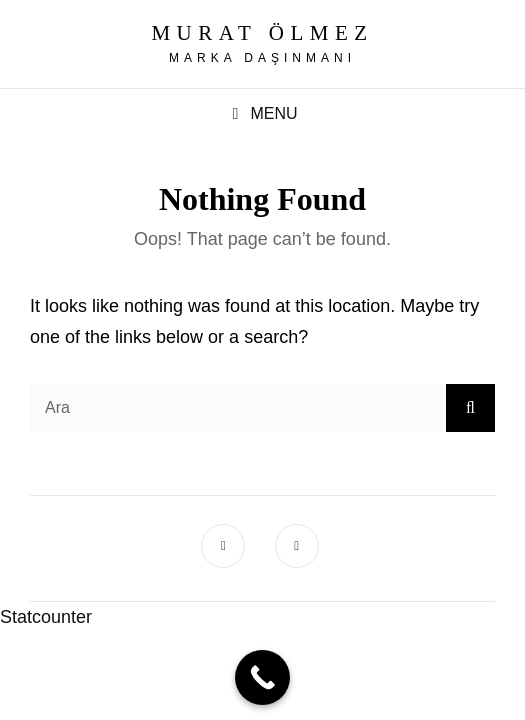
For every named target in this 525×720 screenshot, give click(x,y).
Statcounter (46, 617)
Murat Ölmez (262, 33)
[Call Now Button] (262, 677)
